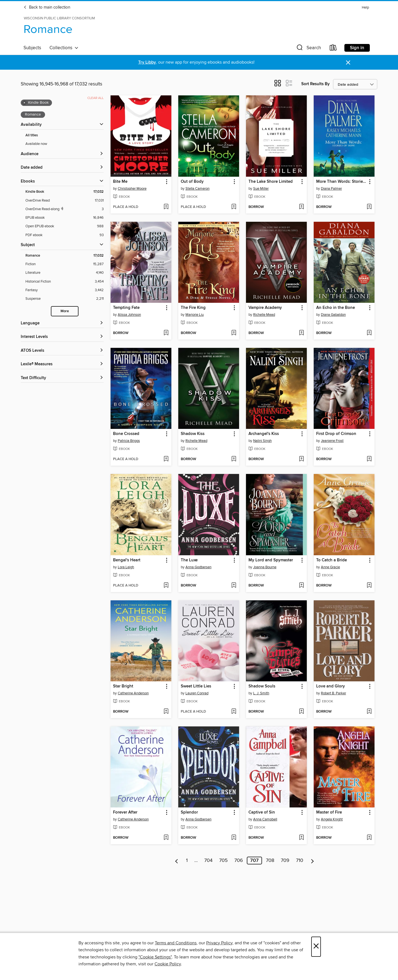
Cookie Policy (168, 964)
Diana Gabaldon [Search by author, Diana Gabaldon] (333, 315)
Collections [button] (64, 48)
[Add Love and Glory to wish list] (369, 712)
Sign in (357, 48)
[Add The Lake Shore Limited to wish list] (301, 207)
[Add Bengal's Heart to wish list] (166, 586)
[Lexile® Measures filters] (62, 364)
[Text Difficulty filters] (62, 378)
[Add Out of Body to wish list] (234, 207)
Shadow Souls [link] (262, 686)
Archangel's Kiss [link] (264, 434)
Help (365, 8)
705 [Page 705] (223, 861)
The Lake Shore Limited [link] (271, 182)
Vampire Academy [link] (265, 308)
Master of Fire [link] (329, 812)
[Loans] (333, 49)
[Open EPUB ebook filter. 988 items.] (65, 226)
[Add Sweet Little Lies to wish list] (234, 712)
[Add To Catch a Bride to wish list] (369, 586)
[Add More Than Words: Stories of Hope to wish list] (369, 207)
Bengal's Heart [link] (127, 560)
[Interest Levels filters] (62, 337)
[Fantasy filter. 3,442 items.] (65, 290)
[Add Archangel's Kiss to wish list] (301, 459)
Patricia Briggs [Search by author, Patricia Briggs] (129, 441)
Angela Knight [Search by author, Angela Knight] (332, 819)
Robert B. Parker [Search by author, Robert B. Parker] (333, 693)
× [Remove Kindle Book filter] (24, 103)
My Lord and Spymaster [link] (271, 560)
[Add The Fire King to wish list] (234, 333)
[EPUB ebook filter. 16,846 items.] (65, 218)
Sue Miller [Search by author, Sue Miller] (261, 189)
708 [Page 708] (270, 861)
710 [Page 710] (300, 861)
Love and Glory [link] (331, 686)
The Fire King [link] (193, 308)
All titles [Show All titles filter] (32, 135)
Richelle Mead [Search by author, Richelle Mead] (264, 315)
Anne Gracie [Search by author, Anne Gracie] (330, 567)
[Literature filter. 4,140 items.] (65, 273)
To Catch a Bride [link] (332, 560)
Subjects (32, 48)
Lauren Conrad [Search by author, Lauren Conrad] (197, 693)
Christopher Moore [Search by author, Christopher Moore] (132, 189)
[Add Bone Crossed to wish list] (166, 459)
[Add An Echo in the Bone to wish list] (369, 333)
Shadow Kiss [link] (193, 434)
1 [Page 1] (187, 861)
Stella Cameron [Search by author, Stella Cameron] (197, 189)
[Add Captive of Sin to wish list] (301, 838)
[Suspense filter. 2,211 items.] (65, 299)
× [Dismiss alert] (348, 63)
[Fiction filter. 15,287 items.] (65, 264)
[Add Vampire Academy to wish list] (301, 333)
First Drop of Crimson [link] (336, 434)
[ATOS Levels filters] (62, 351)
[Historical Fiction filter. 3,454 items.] (65, 282)
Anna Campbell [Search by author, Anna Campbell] (265, 819)
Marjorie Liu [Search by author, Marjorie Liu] (195, 315)
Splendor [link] (189, 812)
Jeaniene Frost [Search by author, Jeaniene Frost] (332, 441)
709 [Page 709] (285, 861)
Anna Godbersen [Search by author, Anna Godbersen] (198, 567)
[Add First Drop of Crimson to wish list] (369, 459)
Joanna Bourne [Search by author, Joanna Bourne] (265, 567)
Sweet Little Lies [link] (196, 686)
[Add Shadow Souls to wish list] (301, 712)
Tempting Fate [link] (126, 308)
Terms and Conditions (176, 943)
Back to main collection (47, 7)
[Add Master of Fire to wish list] (369, 838)
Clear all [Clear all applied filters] (95, 98)
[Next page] (312, 861)
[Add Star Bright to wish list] (166, 712)
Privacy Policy (219, 943)
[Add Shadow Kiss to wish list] (234, 459)
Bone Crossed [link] (126, 434)
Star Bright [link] (123, 686)
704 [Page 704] (208, 861)
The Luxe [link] (189, 560)
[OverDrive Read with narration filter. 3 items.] (65, 209)
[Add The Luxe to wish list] (234, 586)
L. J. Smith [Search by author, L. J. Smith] (261, 693)
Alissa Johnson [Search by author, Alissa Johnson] (129, 315)
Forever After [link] (125, 812)
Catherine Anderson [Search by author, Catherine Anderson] (133, 693)
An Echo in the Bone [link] (336, 308)
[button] (308, 49)
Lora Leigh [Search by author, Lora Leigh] (126, 567)
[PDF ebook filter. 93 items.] (65, 235)
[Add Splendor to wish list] (234, 838)
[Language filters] (62, 323)
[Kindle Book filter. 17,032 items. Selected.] (65, 192)
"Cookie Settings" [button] (155, 957)
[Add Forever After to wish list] (166, 838)
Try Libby (147, 62)
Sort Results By (315, 84)
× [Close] (316, 947)
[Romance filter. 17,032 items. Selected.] (65, 256)
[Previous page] (177, 861)
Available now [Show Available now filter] (36, 144)
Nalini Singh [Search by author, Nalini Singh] (262, 441)
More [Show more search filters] (65, 311)
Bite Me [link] (120, 182)
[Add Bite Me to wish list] (166, 207)
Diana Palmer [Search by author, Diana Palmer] (331, 189)
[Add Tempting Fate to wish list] (166, 333)
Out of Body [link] (192, 182)
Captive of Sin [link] (262, 812)
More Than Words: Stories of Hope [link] (341, 182)
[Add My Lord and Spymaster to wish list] (301, 586)
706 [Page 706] (239, 861)
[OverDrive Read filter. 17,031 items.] (65, 201)
